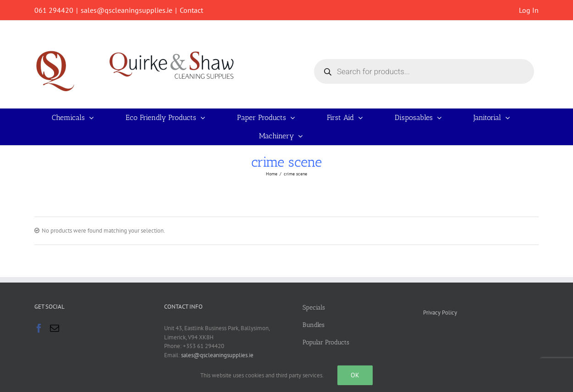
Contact (191, 10)
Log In (529, 10)
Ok (355, 375)
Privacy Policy (440, 313)
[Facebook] (39, 328)
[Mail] (55, 328)
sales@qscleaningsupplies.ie (127, 10)
